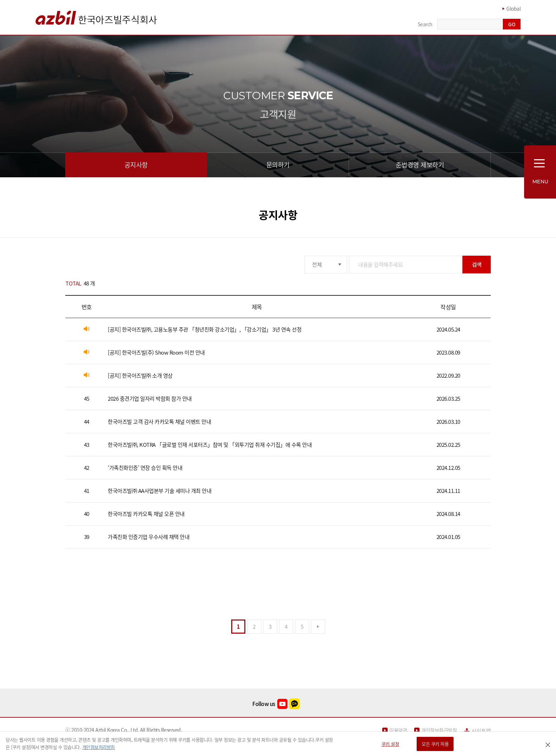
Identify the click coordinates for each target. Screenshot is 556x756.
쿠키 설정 (390, 744)
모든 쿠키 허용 (435, 744)
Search (425, 24)
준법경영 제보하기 (420, 165)
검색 (477, 264)
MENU (540, 182)
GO (512, 24)
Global (513, 9)
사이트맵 (481, 731)
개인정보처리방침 (99, 747)
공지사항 (136, 165)
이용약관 (398, 730)
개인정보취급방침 (439, 730)
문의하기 (278, 165)
